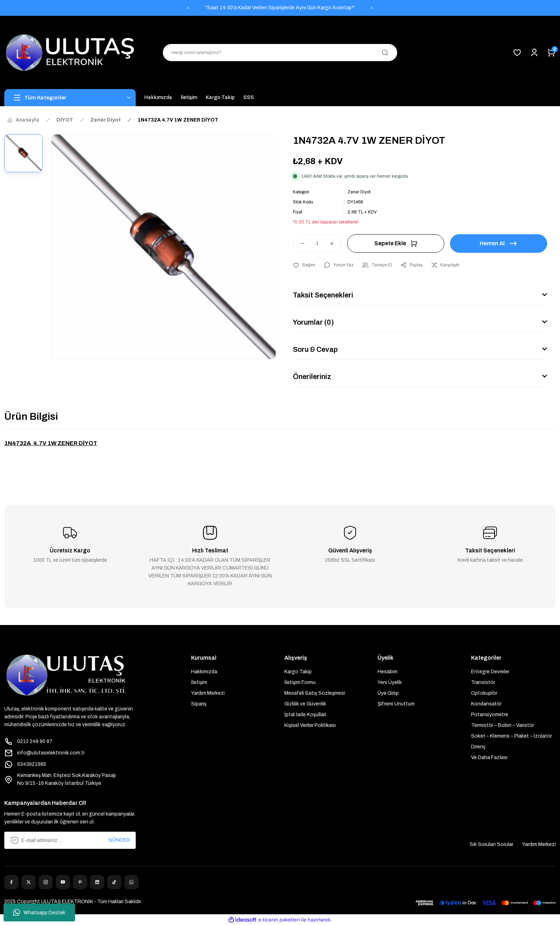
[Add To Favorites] (304, 265)
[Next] (372, 8)
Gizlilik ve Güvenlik (305, 704)
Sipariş (199, 704)
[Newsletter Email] (70, 840)
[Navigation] (70, 98)
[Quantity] (317, 243)
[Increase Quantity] (335, 243)
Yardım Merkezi (208, 693)
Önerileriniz (312, 377)
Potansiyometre (490, 715)
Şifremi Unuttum (396, 704)
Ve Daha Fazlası (489, 757)
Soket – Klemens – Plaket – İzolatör (511, 736)
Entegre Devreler (490, 672)
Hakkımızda (204, 672)
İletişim (199, 682)
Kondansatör (486, 704)
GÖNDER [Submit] (119, 840)
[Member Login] (534, 53)
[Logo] (70, 53)
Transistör (483, 682)
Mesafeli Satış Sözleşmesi (315, 693)
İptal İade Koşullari (305, 715)
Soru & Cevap (315, 349)
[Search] (280, 53)
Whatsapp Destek (39, 912)
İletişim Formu (300, 682)
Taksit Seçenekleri (323, 295)
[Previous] (188, 8)
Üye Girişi (388, 693)
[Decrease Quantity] (299, 243)
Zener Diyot (359, 192)
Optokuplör (484, 693)
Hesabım (387, 672)
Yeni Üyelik (390, 682)
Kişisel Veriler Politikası (310, 725)
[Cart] (551, 53)
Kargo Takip (298, 672)
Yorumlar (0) (313, 322)
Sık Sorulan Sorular (491, 844)
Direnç (478, 747)
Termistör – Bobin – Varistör (502, 725)
